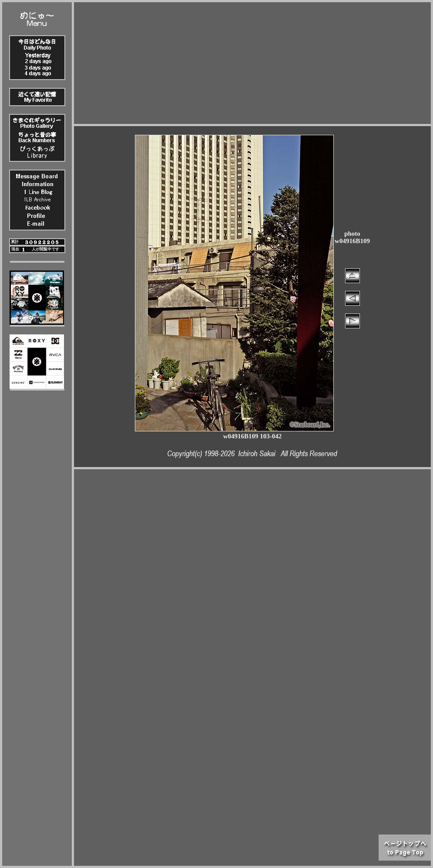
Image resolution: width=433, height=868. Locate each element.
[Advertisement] (253, 63)
